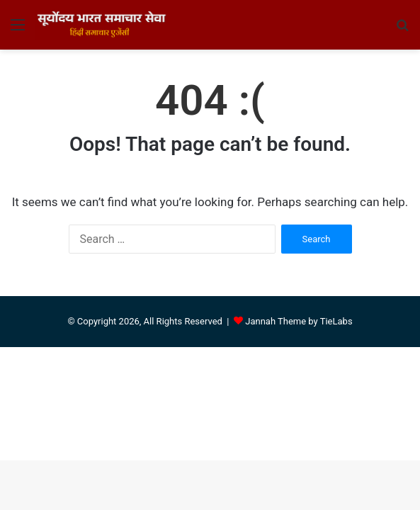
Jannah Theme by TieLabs (299, 321)
